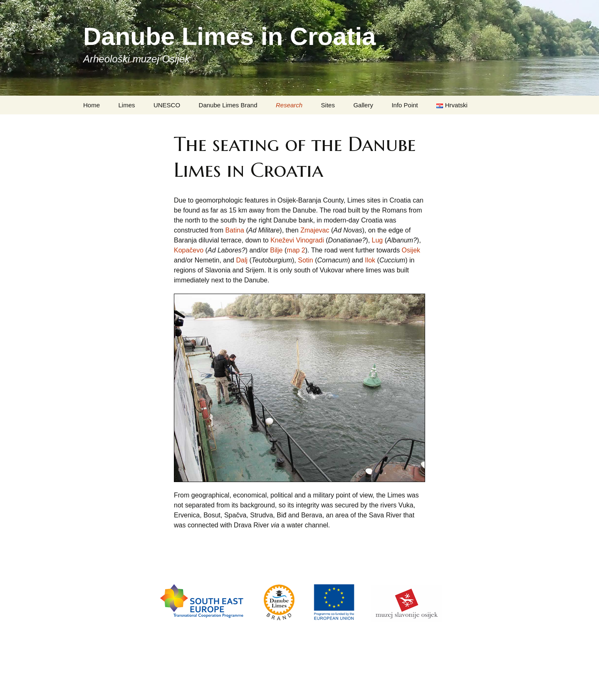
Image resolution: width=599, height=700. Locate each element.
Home (92, 105)
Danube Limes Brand (228, 105)
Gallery (363, 105)
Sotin (305, 260)
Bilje (276, 250)
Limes (126, 105)
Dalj (242, 260)
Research (289, 105)
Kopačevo (189, 250)
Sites (328, 105)
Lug (377, 240)
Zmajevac (315, 230)
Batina (235, 230)
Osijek (411, 250)
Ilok (370, 260)
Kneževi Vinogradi (297, 240)
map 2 (296, 250)
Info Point (405, 105)
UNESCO (167, 105)
